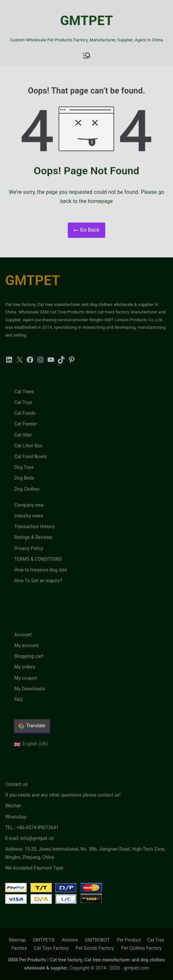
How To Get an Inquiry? (38, 581)
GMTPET (86, 21)
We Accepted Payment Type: (35, 868)
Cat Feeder (26, 424)
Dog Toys (24, 467)
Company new (29, 505)
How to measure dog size (41, 570)
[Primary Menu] (87, 55)
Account (23, 635)
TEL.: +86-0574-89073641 (32, 828)
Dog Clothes (27, 489)
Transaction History (35, 526)
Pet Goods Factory (95, 948)
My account (26, 645)
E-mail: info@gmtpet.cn (29, 838)
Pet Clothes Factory (142, 948)
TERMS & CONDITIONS (38, 559)
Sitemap (17, 940)
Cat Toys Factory (51, 948)
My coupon (26, 678)
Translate (32, 726)
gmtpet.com (136, 968)
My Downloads (30, 689)
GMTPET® (44, 940)
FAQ (19, 699)
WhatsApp (16, 817)
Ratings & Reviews (33, 537)
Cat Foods (25, 413)
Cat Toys (23, 402)
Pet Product (129, 940)
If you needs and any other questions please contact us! (63, 795)
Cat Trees (24, 392)
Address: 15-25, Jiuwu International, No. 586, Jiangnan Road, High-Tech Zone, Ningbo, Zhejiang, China (85, 853)
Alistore (70, 940)
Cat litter (23, 435)
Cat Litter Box (28, 446)
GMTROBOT (97, 940)
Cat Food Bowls (31, 456)
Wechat (13, 806)
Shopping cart (29, 656)
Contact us (16, 784)
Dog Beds (24, 478)
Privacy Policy (29, 548)
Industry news (29, 516)
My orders (25, 667)
